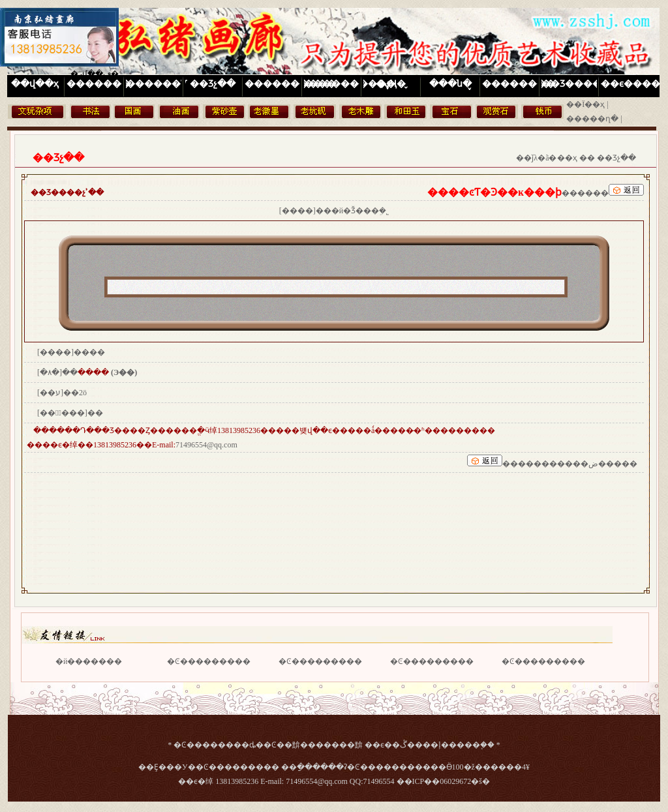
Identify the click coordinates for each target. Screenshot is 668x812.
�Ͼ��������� (209, 661)
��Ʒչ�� (616, 158)
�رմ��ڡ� (95, 74)
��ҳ (567, 158)
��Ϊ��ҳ (585, 104)
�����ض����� (593, 464)
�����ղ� (592, 119)
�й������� (89, 661)
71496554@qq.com (206, 445)
